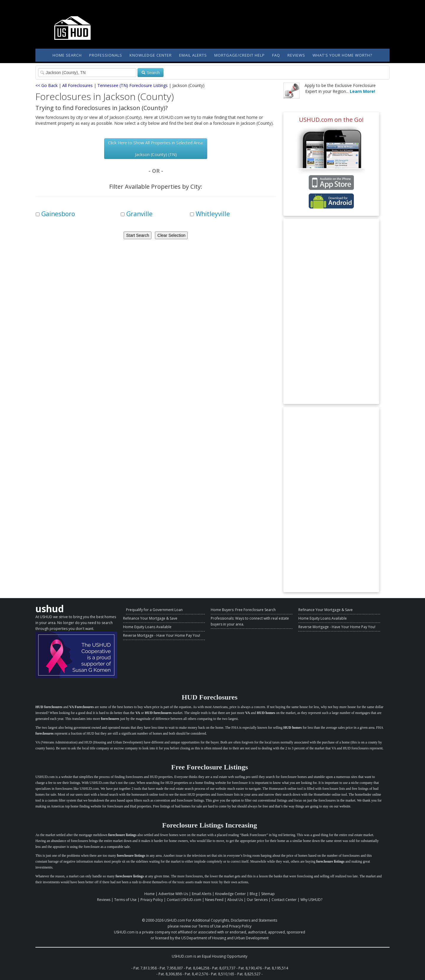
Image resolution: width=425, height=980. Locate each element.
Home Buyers (222, 610)
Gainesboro (58, 214)
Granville (139, 214)
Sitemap (268, 894)
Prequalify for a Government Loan (154, 610)
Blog (254, 894)
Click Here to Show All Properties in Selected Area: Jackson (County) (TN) (156, 148)
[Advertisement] (331, 311)
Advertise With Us (173, 894)
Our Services (257, 900)
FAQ (276, 55)
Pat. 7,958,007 (171, 968)
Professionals (106, 55)
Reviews (296, 55)
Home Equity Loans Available (147, 627)
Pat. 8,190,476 (250, 968)
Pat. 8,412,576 (196, 974)
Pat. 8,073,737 (224, 968)
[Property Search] (87, 73)
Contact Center (284, 900)
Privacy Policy (152, 900)
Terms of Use (125, 900)
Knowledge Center (151, 55)
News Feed (214, 900)
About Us (235, 900)
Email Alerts (193, 55)
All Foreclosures (77, 85)
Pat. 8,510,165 (223, 974)
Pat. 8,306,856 (170, 974)
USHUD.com (175, 920)
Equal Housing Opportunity (225, 956)
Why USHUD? (311, 900)
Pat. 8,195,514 (276, 968)
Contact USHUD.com (184, 900)
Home (149, 894)
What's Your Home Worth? (342, 55)
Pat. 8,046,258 (198, 968)
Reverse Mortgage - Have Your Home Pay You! (162, 635)
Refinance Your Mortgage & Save (150, 618)
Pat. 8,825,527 (249, 974)
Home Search (67, 55)
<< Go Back (46, 85)
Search (151, 73)
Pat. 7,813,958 (145, 968)
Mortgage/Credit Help (240, 55)
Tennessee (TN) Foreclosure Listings (133, 85)
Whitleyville (213, 214)
